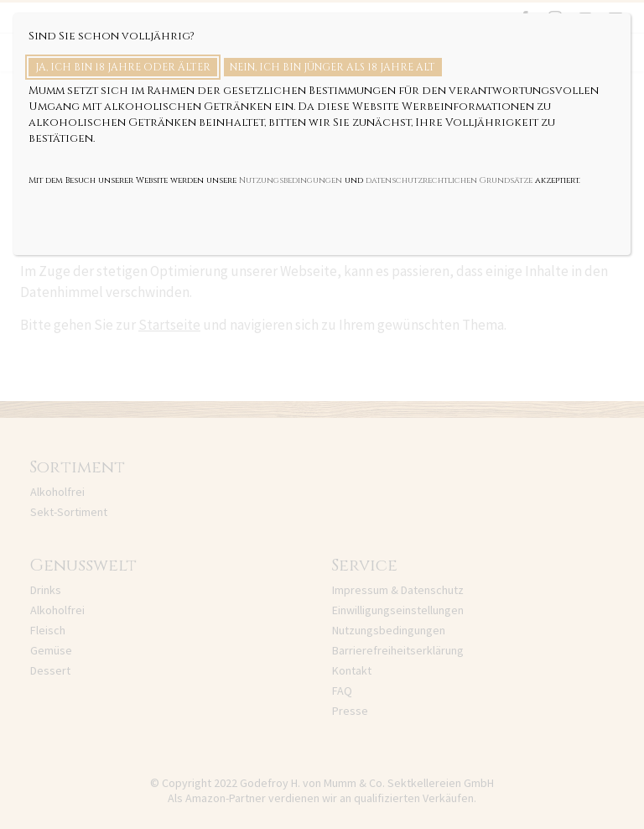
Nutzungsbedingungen (291, 180)
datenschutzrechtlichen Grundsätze (449, 180)
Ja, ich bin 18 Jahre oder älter (123, 67)
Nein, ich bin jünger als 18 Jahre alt (332, 67)
